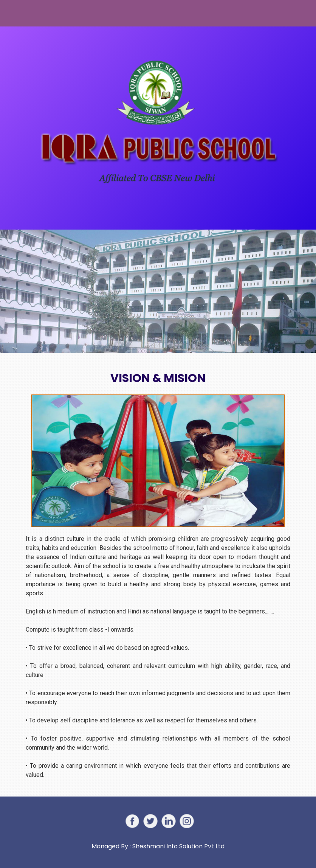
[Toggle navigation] (20, 13)
